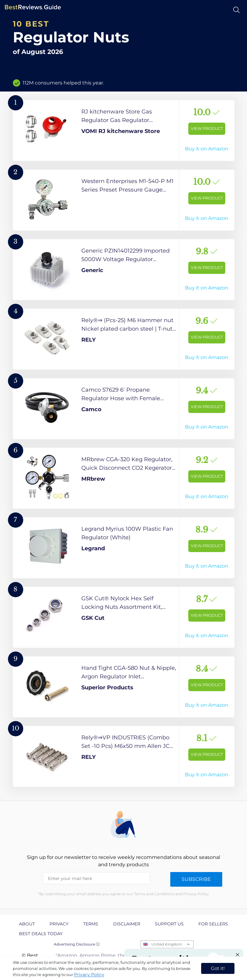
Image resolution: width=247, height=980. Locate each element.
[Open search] (236, 10)
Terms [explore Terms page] (91, 924)
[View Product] (124, 131)
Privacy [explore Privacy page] (59, 924)
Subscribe (196, 879)
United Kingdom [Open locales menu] (167, 944)
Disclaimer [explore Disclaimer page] (127, 924)
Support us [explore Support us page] (169, 924)
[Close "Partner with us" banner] (238, 955)
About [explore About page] (27, 924)
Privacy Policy (89, 975)
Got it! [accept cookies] (218, 968)
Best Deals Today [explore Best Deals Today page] (41, 934)
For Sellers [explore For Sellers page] (213, 924)
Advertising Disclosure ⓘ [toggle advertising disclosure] (77, 944)
